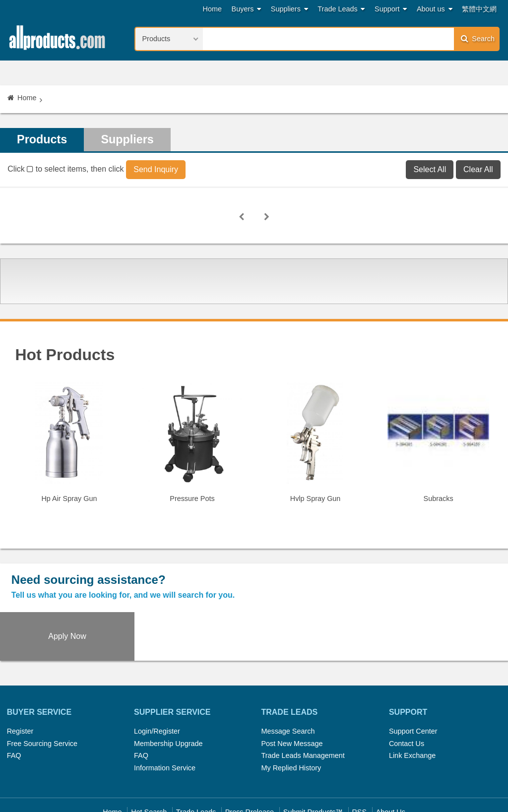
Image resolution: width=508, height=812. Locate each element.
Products (43, 140)
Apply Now (444, 588)
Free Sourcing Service (42, 695)
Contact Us (407, 695)
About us (435, 9)
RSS (359, 764)
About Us (391, 764)
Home (212, 9)
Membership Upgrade (168, 695)
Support (391, 9)
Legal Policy (215, 776)
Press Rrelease (250, 764)
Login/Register (157, 683)
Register (20, 683)
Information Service (165, 720)
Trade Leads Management (303, 708)
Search (478, 38)
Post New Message (292, 695)
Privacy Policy (266, 776)
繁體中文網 (479, 9)
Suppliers (289, 9)
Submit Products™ (313, 764)
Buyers (247, 9)
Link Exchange (412, 708)
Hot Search (149, 764)
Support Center (413, 683)
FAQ (14, 708)
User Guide (351, 776)
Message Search (288, 683)
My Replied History (291, 720)
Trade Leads (341, 9)
